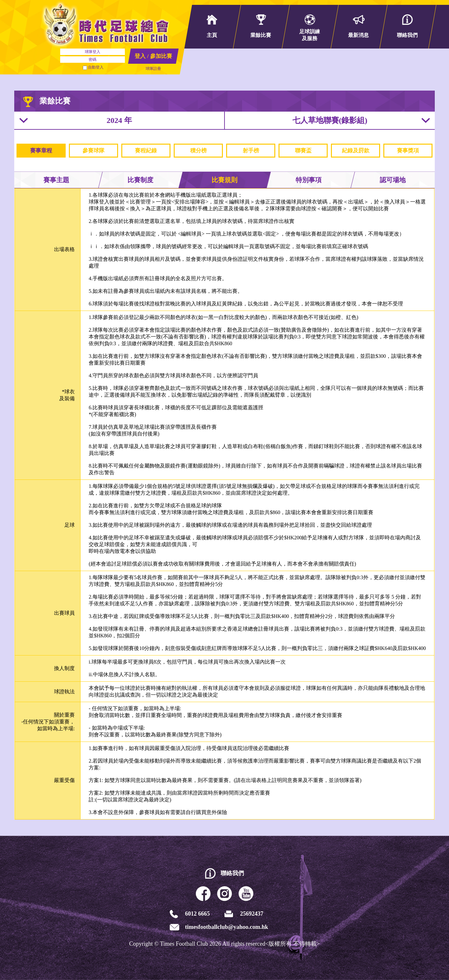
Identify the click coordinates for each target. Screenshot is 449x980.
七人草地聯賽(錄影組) (330, 120)
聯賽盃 (303, 151)
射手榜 (251, 151)
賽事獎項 (408, 151)
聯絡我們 (232, 873)
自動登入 (93, 67)
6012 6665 (197, 914)
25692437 (252, 914)
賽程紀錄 (146, 151)
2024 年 (119, 120)
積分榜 (198, 151)
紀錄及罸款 (356, 151)
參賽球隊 (93, 151)
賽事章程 (41, 151)
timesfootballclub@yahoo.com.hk (227, 927)
